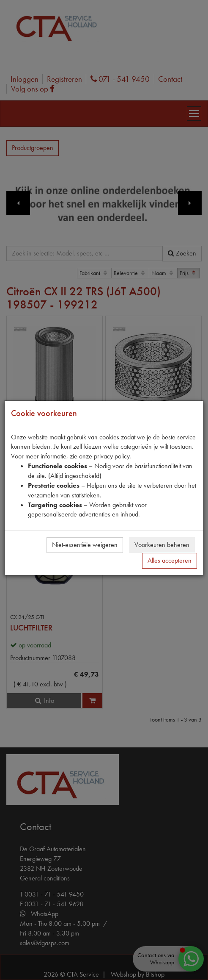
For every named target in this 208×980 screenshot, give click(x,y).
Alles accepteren (170, 560)
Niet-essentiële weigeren (85, 545)
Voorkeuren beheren (162, 545)
